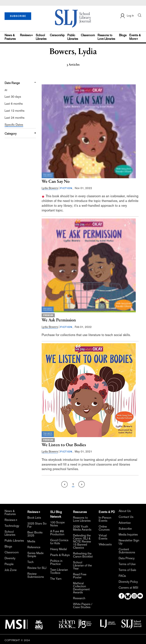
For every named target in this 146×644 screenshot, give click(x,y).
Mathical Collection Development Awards (81, 588)
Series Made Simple (35, 555)
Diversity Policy (128, 582)
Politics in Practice (56, 562)
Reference (34, 547)
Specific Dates (14, 125)
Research (79, 598)
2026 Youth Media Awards (82, 528)
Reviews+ (27, 35)
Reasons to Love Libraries (106, 37)
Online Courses (104, 528)
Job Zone (11, 570)
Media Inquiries (128, 535)
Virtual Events (103, 537)
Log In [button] (127, 16)
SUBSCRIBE (18, 16)
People (9, 564)
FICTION (66, 188)
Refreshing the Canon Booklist (83, 555)
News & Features (10, 37)
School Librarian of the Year (82, 565)
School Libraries (41, 37)
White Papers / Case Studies (83, 606)
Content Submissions (127, 551)
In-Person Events (105, 519)
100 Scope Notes (57, 524)
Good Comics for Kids (59, 542)
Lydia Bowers (50, 188)
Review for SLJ (37, 568)
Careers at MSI (128, 588)
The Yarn (56, 579)
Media (31, 541)
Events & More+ (135, 37)
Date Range (12, 83)
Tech (30, 562)
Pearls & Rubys (60, 555)
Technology (12, 526)
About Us (125, 511)
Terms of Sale (127, 570)
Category (11, 134)
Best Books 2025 (35, 534)
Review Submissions (36, 575)
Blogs (123, 35)
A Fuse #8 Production (57, 533)
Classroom (88, 35)
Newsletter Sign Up (129, 542)
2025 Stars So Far (37, 525)
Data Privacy (127, 558)
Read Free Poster (80, 576)
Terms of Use (127, 564)
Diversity (10, 558)
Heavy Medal (58, 549)
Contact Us (126, 517)
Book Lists (34, 518)
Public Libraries (73, 37)
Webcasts (105, 544)
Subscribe (125, 529)
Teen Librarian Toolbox (59, 571)
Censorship (57, 35)
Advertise (125, 523)
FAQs (122, 576)
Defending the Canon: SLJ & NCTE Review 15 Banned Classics (82, 542)
